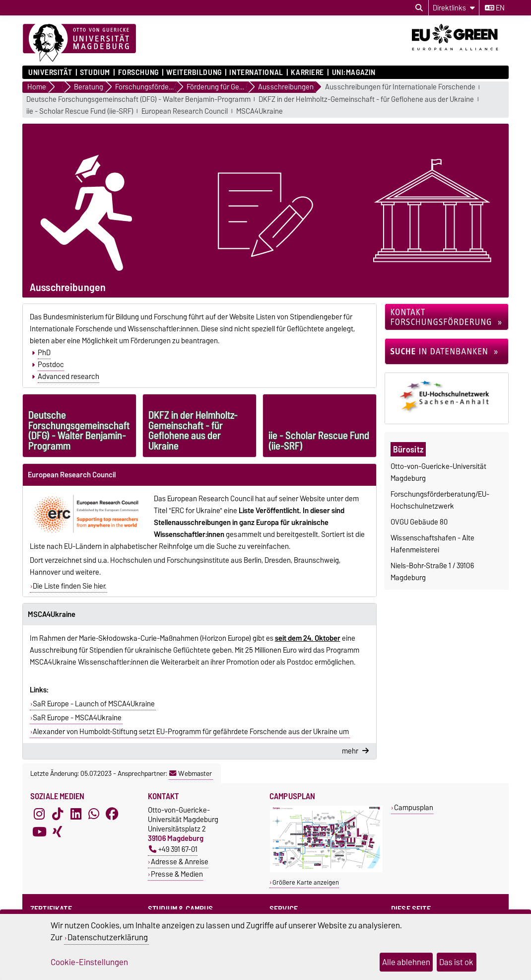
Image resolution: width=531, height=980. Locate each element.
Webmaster (191, 773)
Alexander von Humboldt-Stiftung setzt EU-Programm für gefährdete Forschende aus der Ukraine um (191, 732)
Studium (95, 73)
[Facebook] (112, 814)
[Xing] (58, 832)
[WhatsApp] (94, 814)
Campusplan (414, 807)
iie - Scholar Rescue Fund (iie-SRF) (80, 112)
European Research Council (185, 112)
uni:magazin (354, 73)
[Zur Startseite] (79, 43)
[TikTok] (58, 814)
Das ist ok (456, 962)
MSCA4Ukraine (260, 112)
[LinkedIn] (76, 814)
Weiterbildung (194, 73)
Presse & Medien (177, 874)
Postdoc (51, 365)
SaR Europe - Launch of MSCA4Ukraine (94, 704)
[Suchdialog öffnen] (419, 8)
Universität (50, 73)
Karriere (307, 73)
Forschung (138, 73)
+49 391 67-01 (173, 849)
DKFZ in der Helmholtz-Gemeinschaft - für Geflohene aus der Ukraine (366, 100)
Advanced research (68, 377)
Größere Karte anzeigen (306, 882)
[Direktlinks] (454, 8)
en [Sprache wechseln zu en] (495, 8)
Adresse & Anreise (180, 862)
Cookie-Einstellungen (89, 962)
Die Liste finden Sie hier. (69, 586)
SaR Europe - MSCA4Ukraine (77, 718)
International (256, 73)
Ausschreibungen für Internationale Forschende (400, 87)
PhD (44, 353)
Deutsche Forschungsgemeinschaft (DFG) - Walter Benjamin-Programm (138, 100)
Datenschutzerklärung (108, 937)
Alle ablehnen (406, 962)
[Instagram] (39, 814)
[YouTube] (39, 832)
